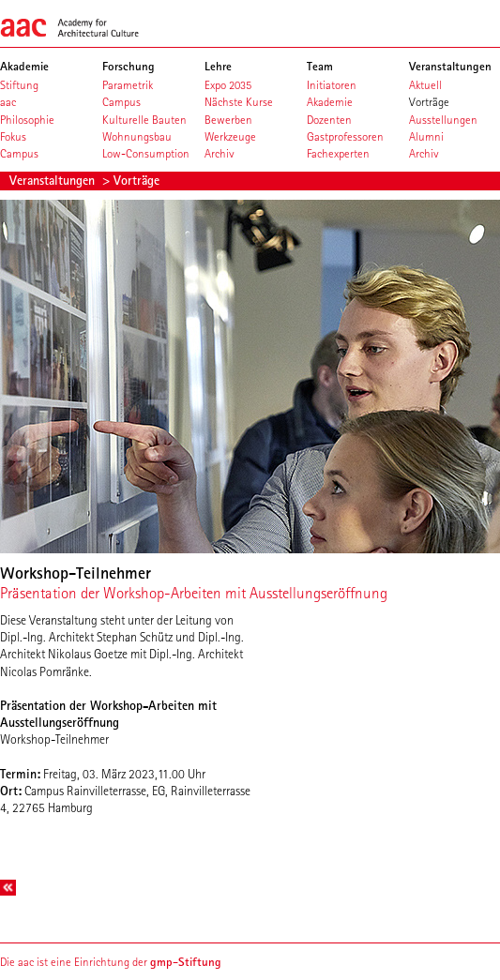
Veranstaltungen (54, 180)
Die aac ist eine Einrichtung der (111, 962)
